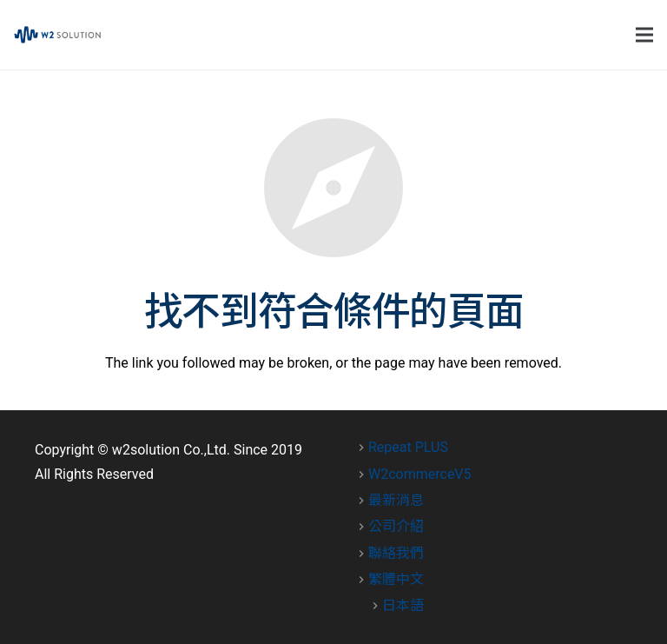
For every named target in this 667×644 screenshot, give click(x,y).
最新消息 (396, 500)
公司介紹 (396, 526)
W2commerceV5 (420, 474)
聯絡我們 (396, 553)
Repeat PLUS (408, 447)
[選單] (644, 35)
